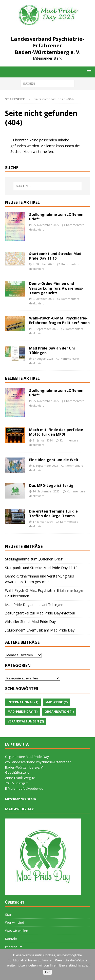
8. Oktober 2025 (43, 264)
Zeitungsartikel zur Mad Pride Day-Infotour (40, 613)
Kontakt (11, 939)
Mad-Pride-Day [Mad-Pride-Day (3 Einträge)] (23, 712)
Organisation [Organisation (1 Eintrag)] (59, 712)
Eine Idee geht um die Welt (54, 460)
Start (9, 915)
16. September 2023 (46, 491)
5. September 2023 (45, 466)
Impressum (14, 947)
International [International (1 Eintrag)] (23, 702)
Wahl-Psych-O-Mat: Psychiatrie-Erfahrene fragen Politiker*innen (59, 320)
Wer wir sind (15, 922)
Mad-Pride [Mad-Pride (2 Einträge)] (56, 702)
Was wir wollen (17, 931)
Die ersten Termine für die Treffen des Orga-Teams (53, 513)
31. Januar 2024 (43, 440)
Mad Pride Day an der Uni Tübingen (52, 350)
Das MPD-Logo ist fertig (51, 485)
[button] (88, 72)
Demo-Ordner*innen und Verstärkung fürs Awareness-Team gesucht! (56, 288)
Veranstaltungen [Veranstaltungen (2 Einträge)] (26, 721)
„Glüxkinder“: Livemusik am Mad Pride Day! (40, 630)
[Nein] (89, 964)
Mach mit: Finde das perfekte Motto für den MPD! (56, 432)
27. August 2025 (43, 359)
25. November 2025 (46, 225)
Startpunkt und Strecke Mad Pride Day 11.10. (55, 256)
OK (48, 972)
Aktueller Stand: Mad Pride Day (30, 621)
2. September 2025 (45, 329)
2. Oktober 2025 (43, 299)
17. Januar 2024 (43, 522)
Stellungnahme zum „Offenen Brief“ (56, 217)
